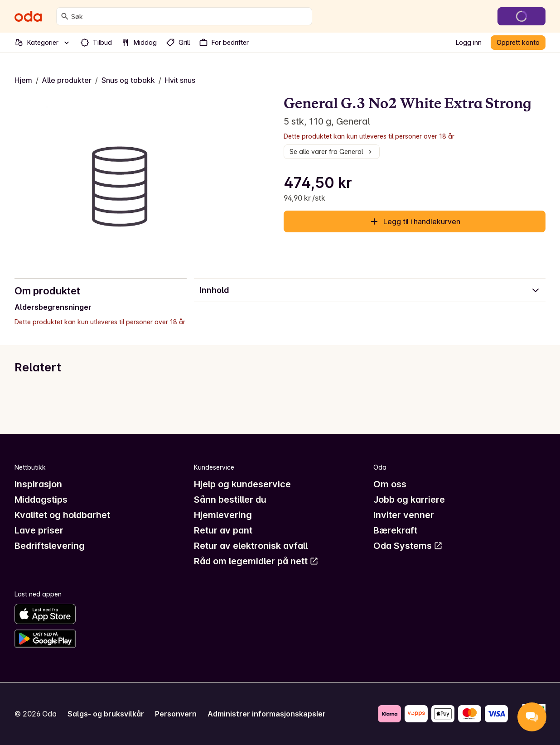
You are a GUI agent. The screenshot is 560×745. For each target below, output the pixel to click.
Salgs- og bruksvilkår (106, 714)
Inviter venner (404, 515)
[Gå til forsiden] (28, 16)
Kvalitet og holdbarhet (62, 515)
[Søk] (65, 16)
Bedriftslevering (50, 546)
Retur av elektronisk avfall (251, 546)
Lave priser (39, 530)
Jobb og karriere (409, 500)
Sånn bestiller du (230, 500)
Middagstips (41, 500)
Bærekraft (395, 530)
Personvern (176, 714)
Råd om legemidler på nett (256, 561)
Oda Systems (408, 546)
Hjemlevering (223, 515)
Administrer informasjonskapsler (267, 714)
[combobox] (190, 16)
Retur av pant (223, 530)
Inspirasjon (38, 484)
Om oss (390, 484)
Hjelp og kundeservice (242, 484)
